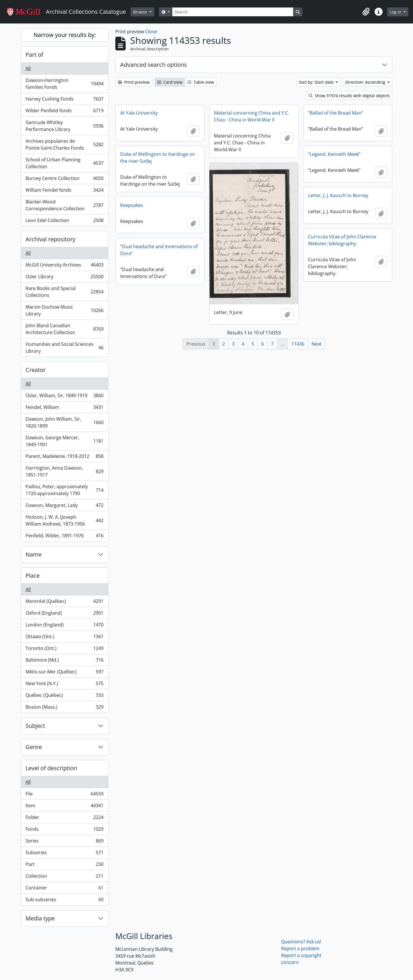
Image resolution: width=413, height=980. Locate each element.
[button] (366, 12)
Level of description (51, 768)
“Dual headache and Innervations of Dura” (159, 250)
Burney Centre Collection (64, 180)
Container (64, 889)
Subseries (64, 854)
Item (64, 807)
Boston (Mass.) (64, 708)
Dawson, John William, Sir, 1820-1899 (64, 422)
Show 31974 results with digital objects (349, 96)
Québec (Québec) (64, 696)
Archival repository (50, 239)
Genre (34, 747)
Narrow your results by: (65, 35)
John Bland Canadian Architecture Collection (64, 329)
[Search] (233, 12)
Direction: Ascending (366, 82)
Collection (64, 877)
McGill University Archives (64, 266)
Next (316, 344)
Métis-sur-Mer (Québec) (64, 673)
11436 (298, 344)
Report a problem (300, 948)
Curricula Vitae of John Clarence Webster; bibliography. (342, 240)
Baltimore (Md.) (64, 661)
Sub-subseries (64, 901)
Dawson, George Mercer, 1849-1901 (64, 441)
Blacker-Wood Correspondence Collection (64, 205)
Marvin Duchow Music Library (64, 310)
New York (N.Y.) (64, 685)
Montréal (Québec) (64, 602)
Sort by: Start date (317, 82)
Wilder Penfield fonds (64, 112)
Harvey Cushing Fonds (64, 100)
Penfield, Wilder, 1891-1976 (64, 537)
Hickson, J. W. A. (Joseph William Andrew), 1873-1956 (64, 520)
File (64, 795)
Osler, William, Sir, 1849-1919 (64, 397)
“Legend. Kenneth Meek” (334, 154)
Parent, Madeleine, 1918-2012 (64, 457)
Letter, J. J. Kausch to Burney (338, 195)
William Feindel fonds (64, 191)
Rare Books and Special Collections (64, 292)
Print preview (134, 82)
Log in (396, 12)
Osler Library (64, 278)
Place (33, 576)
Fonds (64, 830)
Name (34, 554)
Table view (201, 82)
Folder (64, 819)
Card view (170, 82)
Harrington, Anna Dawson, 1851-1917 (64, 471)
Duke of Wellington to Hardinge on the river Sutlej (158, 158)
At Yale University (139, 113)
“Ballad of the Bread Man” (336, 113)
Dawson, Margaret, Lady (64, 506)
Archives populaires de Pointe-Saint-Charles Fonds (64, 144)
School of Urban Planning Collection (64, 163)
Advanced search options (154, 65)
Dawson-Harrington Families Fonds (64, 84)
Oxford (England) (64, 614)
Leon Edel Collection (64, 222)
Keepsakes (132, 205)
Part (64, 866)
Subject (35, 726)
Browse (141, 12)
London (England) (64, 626)
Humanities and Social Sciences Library (64, 348)
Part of (34, 55)
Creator (36, 370)
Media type (40, 918)
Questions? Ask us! (301, 942)
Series (64, 842)
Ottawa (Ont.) (64, 638)
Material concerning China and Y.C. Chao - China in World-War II (252, 116)
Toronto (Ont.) (64, 649)
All (28, 68)
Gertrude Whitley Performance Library (64, 126)
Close (151, 32)
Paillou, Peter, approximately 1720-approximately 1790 (64, 490)
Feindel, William (64, 408)
